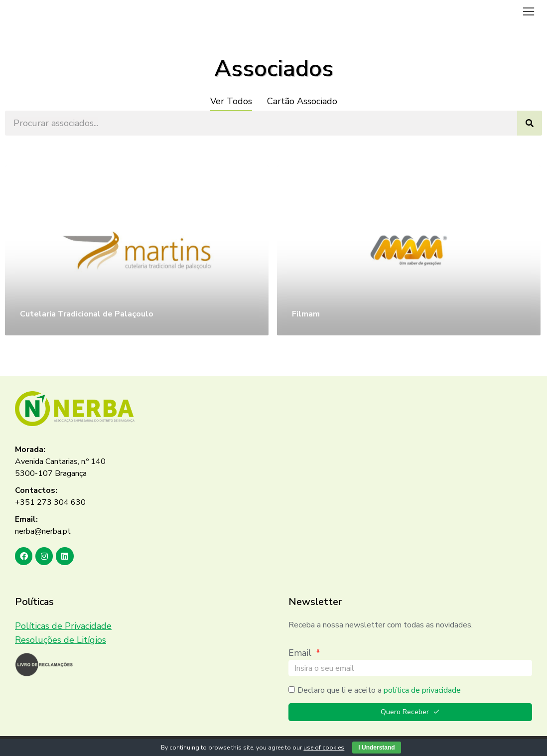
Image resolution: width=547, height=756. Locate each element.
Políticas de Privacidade (63, 626)
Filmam (306, 314)
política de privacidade (422, 690)
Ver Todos (231, 101)
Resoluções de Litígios (61, 640)
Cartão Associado (302, 101)
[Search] (530, 123)
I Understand (376, 748)
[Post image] (137, 250)
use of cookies (324, 748)
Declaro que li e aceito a (379, 690)
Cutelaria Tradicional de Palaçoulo (87, 314)
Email (301, 653)
